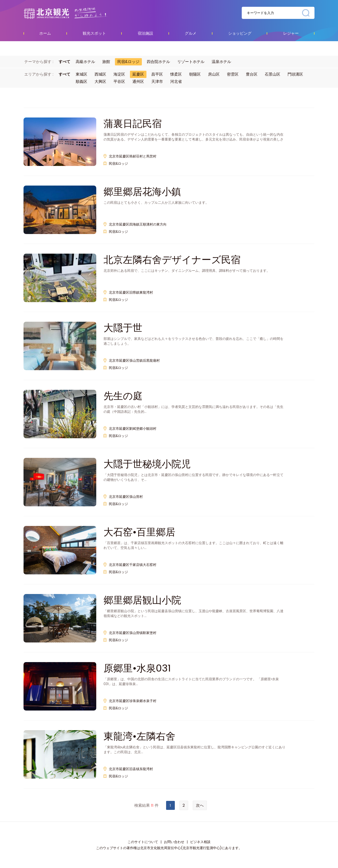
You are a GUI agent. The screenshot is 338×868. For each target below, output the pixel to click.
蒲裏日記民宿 (133, 124)
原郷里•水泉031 (137, 668)
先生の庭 (123, 396)
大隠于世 (123, 328)
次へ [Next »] (200, 805)
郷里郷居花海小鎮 (142, 192)
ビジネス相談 (200, 842)
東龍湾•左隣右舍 (139, 736)
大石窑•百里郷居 (139, 532)
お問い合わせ (174, 842)
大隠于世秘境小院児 (147, 464)
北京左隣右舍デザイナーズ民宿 (172, 260)
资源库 (76, 13)
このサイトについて (143, 842)
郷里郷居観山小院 (142, 600)
